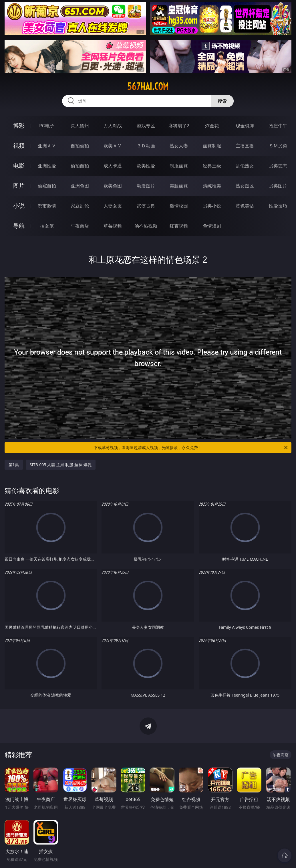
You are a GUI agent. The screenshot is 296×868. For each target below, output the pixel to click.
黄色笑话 (245, 206)
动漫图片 (146, 186)
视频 (19, 146)
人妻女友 (113, 206)
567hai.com (148, 86)
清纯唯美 (212, 186)
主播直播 (245, 146)
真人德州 (80, 126)
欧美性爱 (146, 166)
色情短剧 (212, 226)
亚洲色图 (80, 186)
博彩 (19, 125)
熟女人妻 (179, 146)
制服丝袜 (179, 166)
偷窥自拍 (47, 186)
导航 (19, 226)
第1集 (14, 465)
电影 (19, 166)
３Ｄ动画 (146, 146)
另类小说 (212, 206)
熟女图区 (245, 186)
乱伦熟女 (245, 166)
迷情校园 (179, 206)
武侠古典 (146, 206)
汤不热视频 (146, 226)
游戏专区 (146, 126)
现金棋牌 (245, 126)
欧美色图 (113, 186)
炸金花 (212, 126)
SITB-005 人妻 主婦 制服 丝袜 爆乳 (61, 465)
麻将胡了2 (179, 126)
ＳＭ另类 (278, 146)
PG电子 (47, 126)
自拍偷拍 (80, 146)
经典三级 (212, 166)
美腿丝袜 (179, 186)
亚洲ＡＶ (47, 146)
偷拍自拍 (80, 166)
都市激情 (47, 206)
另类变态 (278, 166)
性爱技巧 (278, 206)
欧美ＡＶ (113, 146)
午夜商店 (80, 226)
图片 (19, 186)
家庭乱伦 (80, 206)
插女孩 (47, 226)
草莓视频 (113, 226)
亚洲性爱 (47, 166)
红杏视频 (179, 226)
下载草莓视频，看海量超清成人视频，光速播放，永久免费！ (191, 448)
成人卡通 (113, 166)
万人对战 (113, 126)
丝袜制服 (212, 146)
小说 (19, 206)
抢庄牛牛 (278, 126)
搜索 (222, 101)
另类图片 (278, 186)
